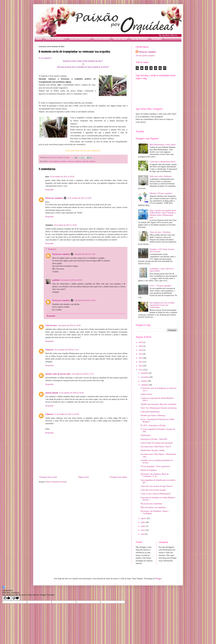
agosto (144, 518)
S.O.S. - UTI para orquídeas (160, 286)
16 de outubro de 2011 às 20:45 (62, 177)
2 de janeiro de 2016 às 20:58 (69, 325)
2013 (141, 362)
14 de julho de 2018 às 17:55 (82, 374)
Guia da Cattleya (102, 39)
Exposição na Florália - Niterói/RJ (154, 439)
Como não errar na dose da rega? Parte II (156, 486)
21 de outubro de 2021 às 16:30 (66, 414)
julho (143, 522)
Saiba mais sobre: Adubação (161, 176)
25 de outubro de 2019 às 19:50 (71, 393)
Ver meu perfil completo (145, 56)
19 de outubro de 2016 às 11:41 (66, 350)
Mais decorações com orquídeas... (154, 507)
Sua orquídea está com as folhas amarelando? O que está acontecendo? (162, 305)
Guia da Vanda (120, 39)
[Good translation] (7, 598)
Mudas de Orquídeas (149, 470)
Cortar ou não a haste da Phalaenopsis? (156, 494)
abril (143, 534)
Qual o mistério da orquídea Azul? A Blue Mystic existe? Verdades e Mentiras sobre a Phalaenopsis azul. (163, 214)
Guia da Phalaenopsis (80, 39)
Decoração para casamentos (151, 504)
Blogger (158, 579)
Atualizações (146, 435)
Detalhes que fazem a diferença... (153, 415)
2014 (141, 358)
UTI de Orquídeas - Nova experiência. (155, 466)
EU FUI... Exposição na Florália (153, 425)
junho (143, 526)
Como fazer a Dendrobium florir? (163, 162)
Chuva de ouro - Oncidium (160, 232)
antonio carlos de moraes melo (58, 374)
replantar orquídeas (89, 161)
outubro (144, 381)
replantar (78, 161)
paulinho (56, 280)
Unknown (49, 350)
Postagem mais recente (48, 477)
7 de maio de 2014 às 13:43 (85, 300)
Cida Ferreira (51, 325)
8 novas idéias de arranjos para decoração (157, 443)
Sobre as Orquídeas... (56, 39)
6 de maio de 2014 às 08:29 (71, 280)
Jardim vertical (146, 394)
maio (143, 530)
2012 (141, 366)
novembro (145, 377)
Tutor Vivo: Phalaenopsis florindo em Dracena (159, 408)
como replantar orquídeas (58, 161)
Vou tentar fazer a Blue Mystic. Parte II (156, 447)
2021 (141, 342)
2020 (141, 346)
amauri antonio (52, 393)
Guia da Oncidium (139, 39)
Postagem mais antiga (118, 477)
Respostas (52, 249)
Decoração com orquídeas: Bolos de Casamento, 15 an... (155, 475)
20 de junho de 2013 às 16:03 (65, 225)
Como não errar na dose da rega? (153, 490)
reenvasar (71, 161)
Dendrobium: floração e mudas (153, 450)
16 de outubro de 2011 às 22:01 (79, 198)
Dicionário (157, 39)
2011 (141, 370)
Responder (49, 190)
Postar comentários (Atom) (56, 482)
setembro (145, 385)
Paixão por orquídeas (54, 198)
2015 (141, 354)
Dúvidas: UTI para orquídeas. (161, 193)
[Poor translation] (16, 598)
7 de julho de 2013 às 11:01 (85, 254)
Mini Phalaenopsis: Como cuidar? (163, 145)
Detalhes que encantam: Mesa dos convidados (158, 404)
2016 (141, 350)
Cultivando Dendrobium (150, 412)
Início (39, 39)
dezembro (145, 373)
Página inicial (84, 477)
